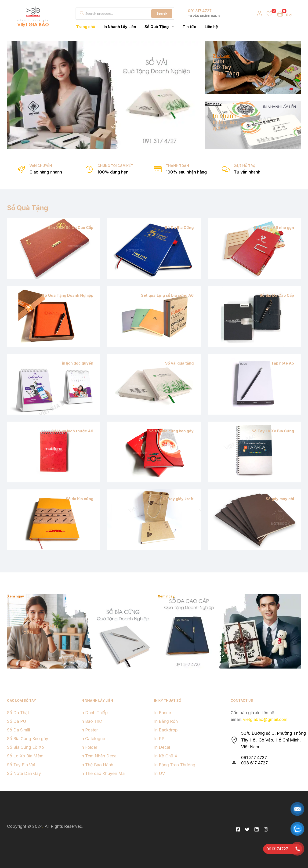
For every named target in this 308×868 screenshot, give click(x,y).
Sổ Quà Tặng (28, 208)
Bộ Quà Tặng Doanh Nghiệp (68, 295)
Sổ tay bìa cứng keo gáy (171, 431)
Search (162, 14)
